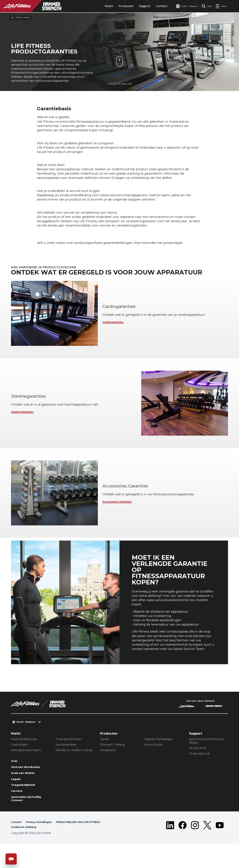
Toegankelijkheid (25, 806)
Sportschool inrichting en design (206, 759)
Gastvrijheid (19, 763)
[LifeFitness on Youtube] (220, 849)
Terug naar (21, 18)
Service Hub (198, 766)
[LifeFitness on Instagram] (195, 849)
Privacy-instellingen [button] (42, 846)
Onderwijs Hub (199, 772)
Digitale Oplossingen (159, 758)
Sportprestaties (66, 763)
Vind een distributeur (29, 786)
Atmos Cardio (154, 763)
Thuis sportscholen (69, 758)
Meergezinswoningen (26, 769)
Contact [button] (17, 846)
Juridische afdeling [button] (25, 851)
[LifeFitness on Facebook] (183, 849)
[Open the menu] (221, 6)
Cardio (104, 758)
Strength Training (112, 763)
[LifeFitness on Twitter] (207, 849)
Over (15, 780)
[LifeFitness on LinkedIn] (170, 849)
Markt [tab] (102, 6)
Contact (155, 6)
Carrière (18, 813)
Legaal (16, 800)
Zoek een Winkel (25, 793)
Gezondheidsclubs (24, 758)
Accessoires (108, 769)
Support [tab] (138, 6)
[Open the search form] (205, 6)
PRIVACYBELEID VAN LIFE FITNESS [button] (86, 846)
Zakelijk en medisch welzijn (74, 769)
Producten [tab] (119, 6)
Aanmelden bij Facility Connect (29, 821)
